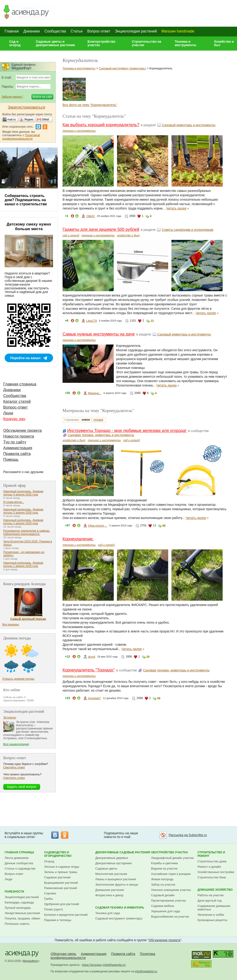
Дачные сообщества (19, 863)
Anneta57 (95, 698)
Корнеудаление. (78, 539)
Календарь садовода (19, 902)
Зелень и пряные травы (61, 872)
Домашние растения (110, 890)
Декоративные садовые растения (123, 852)
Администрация (18, 448)
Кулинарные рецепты (212, 920)
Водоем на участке (164, 869)
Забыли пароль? (12, 97)
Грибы (49, 899)
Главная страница (20, 384)
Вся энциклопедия (16, 744)
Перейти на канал (25, 358)
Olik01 (90, 216)
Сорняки (50, 893)
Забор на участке (163, 885)
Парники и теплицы (58, 920)
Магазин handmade (178, 31)
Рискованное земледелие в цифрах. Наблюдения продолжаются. (27, 532)
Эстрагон (10, 717)
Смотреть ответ (14, 767)
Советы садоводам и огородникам (188, 230)
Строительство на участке (147, 43)
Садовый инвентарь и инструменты (189, 125)
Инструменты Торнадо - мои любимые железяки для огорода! (127, 431)
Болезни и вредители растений (66, 915)
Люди (8, 413)
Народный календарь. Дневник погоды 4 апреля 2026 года (23, 493)
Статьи (77, 31)
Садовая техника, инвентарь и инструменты (101, 435)
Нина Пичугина (92, 965)
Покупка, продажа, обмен (22, 918)
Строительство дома (212, 861)
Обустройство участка (169, 852)
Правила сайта (17, 454)
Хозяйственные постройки (216, 872)
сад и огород (71, 235)
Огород (49, 861)
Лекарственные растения (22, 913)
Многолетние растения (111, 874)
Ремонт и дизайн (209, 867)
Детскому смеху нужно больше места (29, 227)
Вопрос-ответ (99, 31)
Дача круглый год (209, 901)
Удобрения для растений (62, 904)
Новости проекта (19, 436)
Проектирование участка (168, 901)
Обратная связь (64, 954)
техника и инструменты (79, 131)
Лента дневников (17, 858)
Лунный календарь (18, 908)
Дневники (32, 31)
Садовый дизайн (163, 895)
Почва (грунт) (54, 909)
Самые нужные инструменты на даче (99, 334)
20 (148, 657)
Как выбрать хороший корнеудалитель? (101, 125)
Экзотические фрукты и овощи (117, 885)
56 (159, 698)
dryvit (92, 657)
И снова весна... (14, 502)
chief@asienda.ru (114, 965)
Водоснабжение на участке (170, 917)
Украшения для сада (166, 911)
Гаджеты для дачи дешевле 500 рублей (101, 229)
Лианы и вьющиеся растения (115, 879)
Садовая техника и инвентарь (120, 908)
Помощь (11, 459)
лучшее (98, 420)
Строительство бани (212, 877)
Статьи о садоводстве (20, 869)
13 (152, 321)
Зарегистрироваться (27, 107)
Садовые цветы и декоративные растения (55, 43)
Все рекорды (11, 625)
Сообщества (55, 31)
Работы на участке (210, 895)
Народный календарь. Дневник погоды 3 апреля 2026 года (23, 511)
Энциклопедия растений (136, 31)
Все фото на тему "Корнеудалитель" (90, 105)
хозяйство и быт (128, 235)
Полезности (14, 892)
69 (164, 526)
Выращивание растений (61, 883)
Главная (12, 31)
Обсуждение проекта (22, 430)
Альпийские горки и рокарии (171, 874)
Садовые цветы (106, 869)
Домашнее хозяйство (215, 890)
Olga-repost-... (98, 526)
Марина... (95, 393)
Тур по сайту (15, 442)
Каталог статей (17, 401)
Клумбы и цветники (164, 863)
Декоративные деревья (112, 858)
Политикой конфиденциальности (21, 137)
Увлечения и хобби (211, 915)
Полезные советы (17, 924)
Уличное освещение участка (171, 890)
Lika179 (92, 321)
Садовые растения (57, 877)
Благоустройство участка (101, 43)
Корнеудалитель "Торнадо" (89, 670)
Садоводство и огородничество (58, 854)
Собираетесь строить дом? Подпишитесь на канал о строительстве (26, 200)
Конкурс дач (14, 419)
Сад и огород (15, 43)
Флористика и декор (109, 895)
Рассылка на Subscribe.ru (188, 835)
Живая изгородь (162, 879)
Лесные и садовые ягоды (62, 867)
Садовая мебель (163, 906)
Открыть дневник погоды (18, 679)
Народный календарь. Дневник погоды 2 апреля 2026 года (23, 522)
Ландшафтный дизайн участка (172, 858)
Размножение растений (61, 888)
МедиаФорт (31, 961)
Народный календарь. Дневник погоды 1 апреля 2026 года (23, 564)
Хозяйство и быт (224, 43)
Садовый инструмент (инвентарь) (122, 68)
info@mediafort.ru (146, 971)
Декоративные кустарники (113, 863)
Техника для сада (107, 913)
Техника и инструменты (185, 43)
